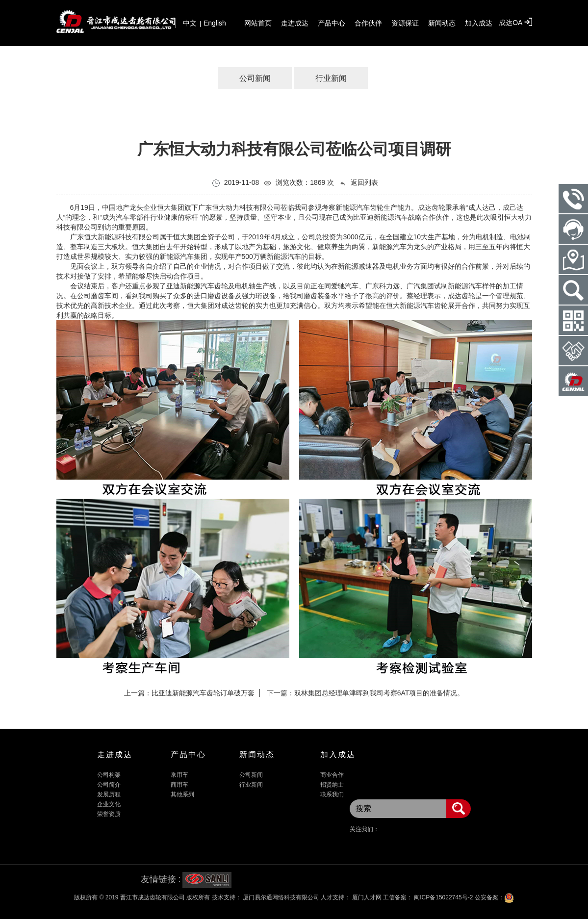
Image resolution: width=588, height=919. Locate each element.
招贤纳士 (332, 785)
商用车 (179, 785)
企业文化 (109, 804)
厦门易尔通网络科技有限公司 (280, 897)
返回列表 (358, 183)
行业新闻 (331, 78)
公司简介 (109, 785)
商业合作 (332, 775)
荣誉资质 (109, 814)
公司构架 (109, 775)
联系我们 (332, 794)
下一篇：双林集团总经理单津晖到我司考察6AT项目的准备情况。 (366, 693)
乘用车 (179, 775)
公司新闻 (255, 78)
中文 (190, 23)
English (215, 23)
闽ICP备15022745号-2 (443, 897)
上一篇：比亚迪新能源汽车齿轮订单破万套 (189, 693)
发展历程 (109, 794)
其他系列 (182, 794)
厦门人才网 (367, 897)
